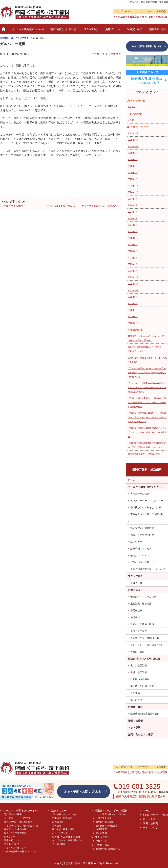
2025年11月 (133, 140)
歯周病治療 (136, 610)
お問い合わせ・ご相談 (140, 734)
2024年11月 (133, 192)
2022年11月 (133, 284)
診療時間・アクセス (141, 549)
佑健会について (139, 555)
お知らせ (132, 107)
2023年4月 (133, 251)
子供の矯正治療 (139, 672)
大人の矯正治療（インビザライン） (113, 814)
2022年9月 (133, 297)
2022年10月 (133, 290)
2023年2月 (133, 264)
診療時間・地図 (157, 31)
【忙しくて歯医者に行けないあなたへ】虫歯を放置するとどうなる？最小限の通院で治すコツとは (147, 373)
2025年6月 (133, 153)
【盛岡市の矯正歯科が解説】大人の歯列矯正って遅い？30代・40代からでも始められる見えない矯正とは (147, 417)
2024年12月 (133, 186)
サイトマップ (150, 828)
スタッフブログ (112, 54)
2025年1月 (133, 179)
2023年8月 (133, 238)
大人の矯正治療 (139, 665)
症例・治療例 (135, 721)
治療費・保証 (134, 31)
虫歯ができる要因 (13, 206)
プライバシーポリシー (142, 562)
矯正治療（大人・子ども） (63, 31)
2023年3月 (133, 258)
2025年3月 (133, 173)
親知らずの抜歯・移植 (142, 624)
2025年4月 (133, 166)
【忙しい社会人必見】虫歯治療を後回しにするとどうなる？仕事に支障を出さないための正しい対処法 (147, 388)
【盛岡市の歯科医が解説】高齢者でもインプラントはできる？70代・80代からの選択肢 (147, 432)
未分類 (131, 120)
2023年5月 (133, 245)
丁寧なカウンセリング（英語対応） (146, 518)
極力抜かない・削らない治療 (146, 507)
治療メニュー (112, 31)
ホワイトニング (139, 631)
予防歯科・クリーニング (143, 597)
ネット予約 (134, 727)
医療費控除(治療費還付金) (144, 714)
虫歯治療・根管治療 (141, 604)
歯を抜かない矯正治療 (142, 686)
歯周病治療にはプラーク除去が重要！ (145, 454)
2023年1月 (133, 271)
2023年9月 (133, 232)
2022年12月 (133, 277)
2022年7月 (133, 310)
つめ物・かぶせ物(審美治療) (145, 638)
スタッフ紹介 (91, 31)
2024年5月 (133, 205)
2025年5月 (133, 160)
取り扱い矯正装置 (140, 679)
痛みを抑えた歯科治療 (142, 528)
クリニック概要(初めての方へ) (27, 31)
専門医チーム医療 (140, 494)
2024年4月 (133, 212)
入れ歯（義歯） (139, 652)
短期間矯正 (136, 693)
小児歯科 (135, 617)
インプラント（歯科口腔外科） (147, 645)
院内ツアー (136, 542)
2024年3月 (133, 218)
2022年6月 (133, 317)
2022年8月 (133, 304)
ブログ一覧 (136, 583)
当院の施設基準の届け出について (148, 569)
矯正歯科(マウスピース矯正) (144, 659)
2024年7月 (133, 199)
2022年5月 (133, 323)
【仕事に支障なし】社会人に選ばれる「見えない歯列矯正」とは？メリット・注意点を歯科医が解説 (147, 403)
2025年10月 (133, 146)
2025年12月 (133, 133)
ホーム (4, 31)
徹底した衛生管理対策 (142, 535)
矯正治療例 (136, 700)
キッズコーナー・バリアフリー (147, 501)
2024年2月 (133, 225)
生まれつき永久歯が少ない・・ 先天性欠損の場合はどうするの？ (82, 206)
